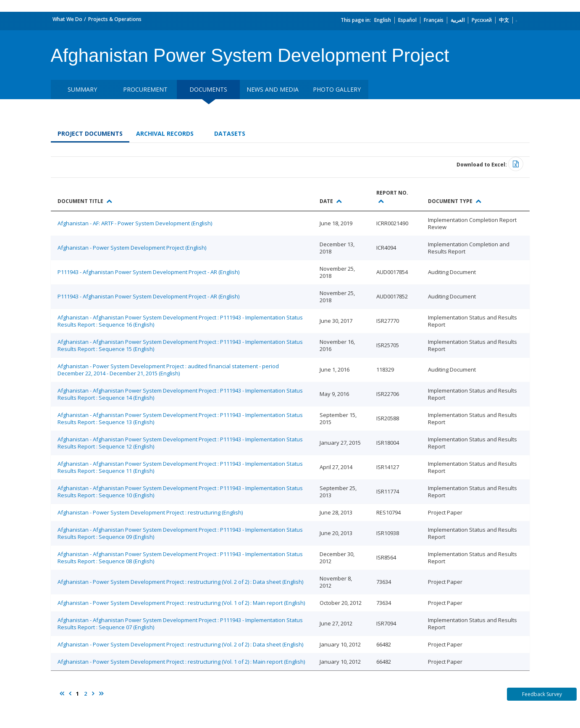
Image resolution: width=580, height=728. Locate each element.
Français (434, 20)
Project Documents (90, 133)
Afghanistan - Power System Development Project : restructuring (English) (150, 512)
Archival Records (165, 133)
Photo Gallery (337, 89)
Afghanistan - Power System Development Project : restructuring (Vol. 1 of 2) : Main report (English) (181, 603)
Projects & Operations (115, 19)
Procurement (145, 89)
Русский (482, 20)
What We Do (67, 19)
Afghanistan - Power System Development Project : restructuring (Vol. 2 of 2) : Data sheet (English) (180, 582)
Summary (82, 89)
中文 (504, 20)
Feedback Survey (542, 694)
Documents (208, 89)
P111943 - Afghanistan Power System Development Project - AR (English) (148, 272)
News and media (273, 89)
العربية (458, 20)
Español (407, 20)
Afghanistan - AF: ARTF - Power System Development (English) (135, 223)
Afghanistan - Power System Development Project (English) (132, 248)
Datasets (230, 133)
